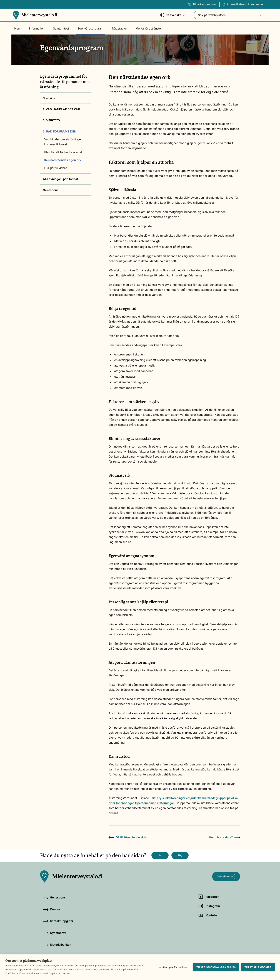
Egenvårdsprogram (90, 28)
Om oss (52, 909)
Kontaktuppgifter (58, 921)
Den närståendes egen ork (63, 160)
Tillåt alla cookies (258, 967)
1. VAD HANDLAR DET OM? (62, 109)
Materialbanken (57, 945)
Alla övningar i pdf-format (60, 179)
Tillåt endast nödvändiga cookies (216, 967)
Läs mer (66, 973)
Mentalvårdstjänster (149, 28)
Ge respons (51, 190)
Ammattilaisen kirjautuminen (243, 4)
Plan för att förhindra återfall (63, 152)
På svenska (173, 17)
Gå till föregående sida (127, 837)
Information (37, 28)
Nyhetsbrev (54, 933)
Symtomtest (61, 28)
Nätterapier (119, 28)
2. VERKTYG (51, 120)
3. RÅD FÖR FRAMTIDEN (60, 131)
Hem (17, 28)
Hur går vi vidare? (56, 168)
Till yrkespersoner (202, 4)
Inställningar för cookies (173, 967)
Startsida (49, 98)
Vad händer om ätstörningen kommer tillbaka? (63, 142)
